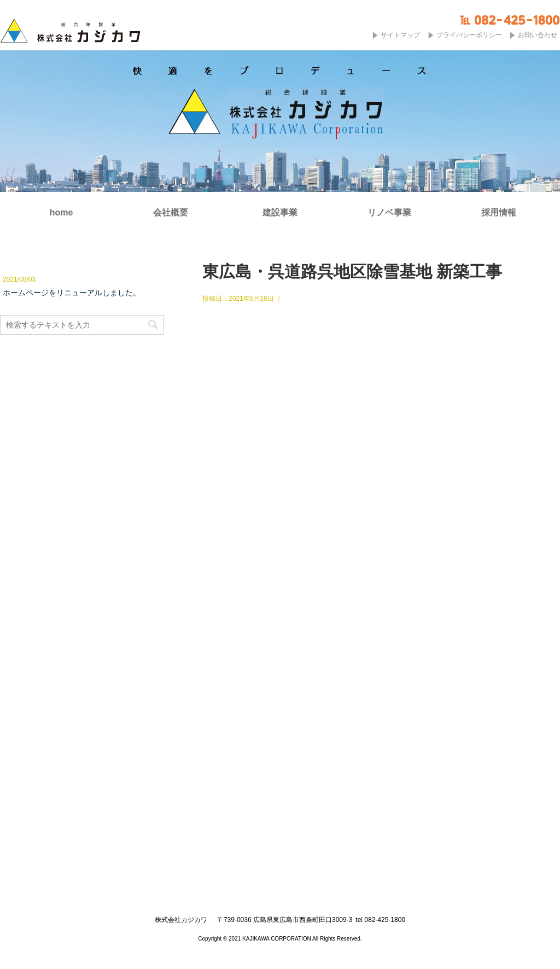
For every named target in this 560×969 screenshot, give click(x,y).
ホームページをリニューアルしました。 (72, 293)
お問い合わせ (538, 35)
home (62, 213)
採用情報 (499, 213)
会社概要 (171, 213)
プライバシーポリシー (469, 35)
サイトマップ (400, 35)
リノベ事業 (389, 213)
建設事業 (280, 213)
